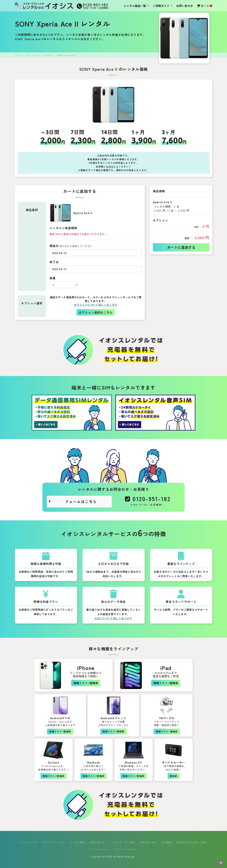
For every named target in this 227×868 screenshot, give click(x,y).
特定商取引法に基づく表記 (192, 842)
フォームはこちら (73, 501)
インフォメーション (99, 849)
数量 (53, 278)
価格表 (174, 776)
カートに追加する (181, 247)
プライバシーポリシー (127, 849)
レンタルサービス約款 (122, 842)
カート (205, 6)
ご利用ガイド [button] (161, 6)
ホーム (18, 55)
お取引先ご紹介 (148, 842)
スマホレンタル (29, 842)
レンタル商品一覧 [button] (135, 6)
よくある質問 (78, 842)
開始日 (71, 246)
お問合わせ (112, 167)
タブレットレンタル (54, 842)
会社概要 (167, 842)
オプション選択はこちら (96, 312)
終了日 (54, 262)
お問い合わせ (185, 6)
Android (48, 55)
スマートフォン (33, 55)
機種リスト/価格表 (86, 683)
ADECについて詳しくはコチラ (113, 618)
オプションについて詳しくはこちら (96, 305)
